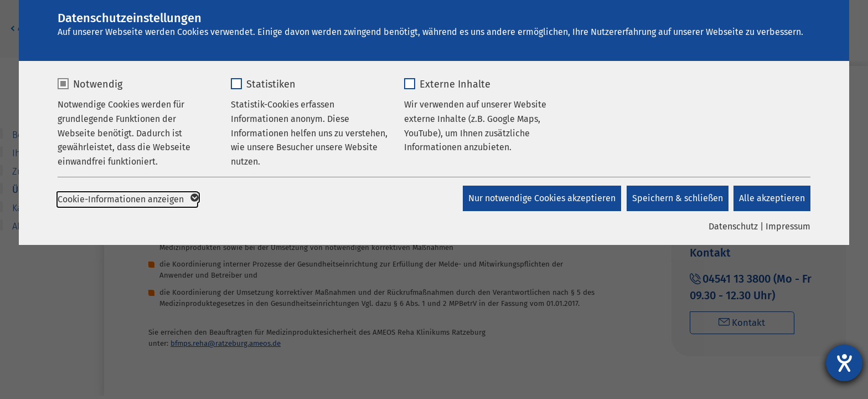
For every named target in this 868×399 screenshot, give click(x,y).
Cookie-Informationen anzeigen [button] (127, 199)
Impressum (788, 226)
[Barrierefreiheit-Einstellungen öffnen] (844, 363)
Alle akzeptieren (772, 198)
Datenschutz (733, 226)
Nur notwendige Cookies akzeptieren (541, 198)
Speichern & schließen (677, 198)
